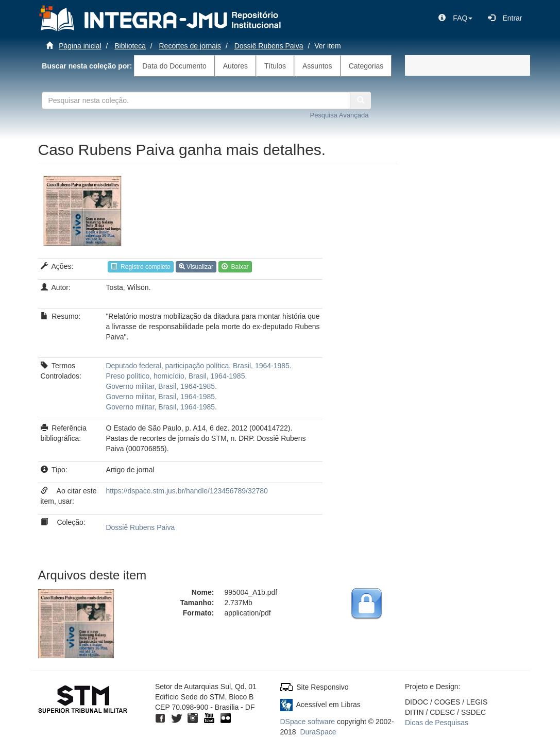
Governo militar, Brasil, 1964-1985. (161, 386)
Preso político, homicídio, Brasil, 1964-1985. (176, 376)
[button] (455, 18)
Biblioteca (130, 46)
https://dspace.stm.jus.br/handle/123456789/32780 (186, 491)
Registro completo (140, 267)
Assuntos (317, 66)
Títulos (275, 66)
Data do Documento (174, 66)
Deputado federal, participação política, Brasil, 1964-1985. (198, 366)
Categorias (366, 66)
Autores (235, 66)
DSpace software (308, 722)
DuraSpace (318, 732)
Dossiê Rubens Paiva (269, 46)
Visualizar (196, 267)
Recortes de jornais (190, 46)
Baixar (235, 267)
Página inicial (80, 46)
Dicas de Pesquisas (437, 723)
